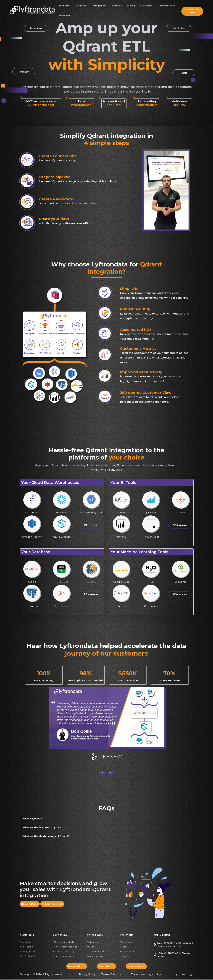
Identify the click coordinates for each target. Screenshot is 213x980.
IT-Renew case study (63, 943)
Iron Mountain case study (66, 947)
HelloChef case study (64, 952)
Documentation (166, 6)
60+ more (180, 595)
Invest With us (106, 967)
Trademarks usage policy (146, 975)
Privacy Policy (87, 975)
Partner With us (77, 967)
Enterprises (126, 943)
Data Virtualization (96, 957)
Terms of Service (111, 975)
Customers (146, 6)
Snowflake (25, 943)
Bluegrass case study (64, 957)
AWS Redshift (26, 947)
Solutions (81, 6)
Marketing (125, 957)
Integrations (100, 6)
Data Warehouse (95, 952)
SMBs (123, 947)
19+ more (91, 526)
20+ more (91, 595)
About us (117, 6)
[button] (111, 774)
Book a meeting (136, 967)
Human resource (129, 952)
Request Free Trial (192, 11)
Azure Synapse (27, 952)
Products (64, 6)
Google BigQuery (29, 957)
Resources (65, 15)
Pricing (131, 6)
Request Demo (30, 904)
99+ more (180, 526)
